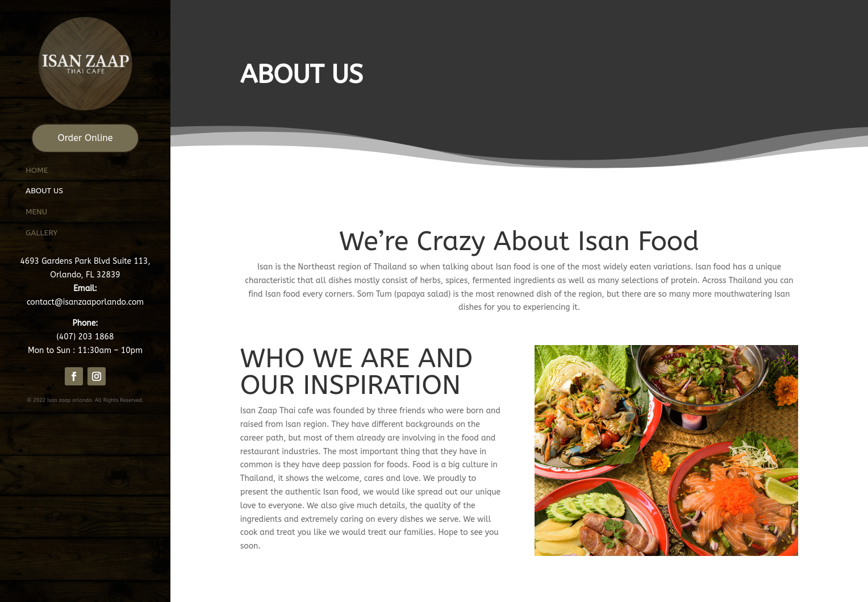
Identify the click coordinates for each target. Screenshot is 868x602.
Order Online (85, 138)
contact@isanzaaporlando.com (85, 302)
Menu (36, 212)
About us (45, 191)
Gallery (41, 233)
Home (37, 170)
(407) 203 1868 (85, 337)
